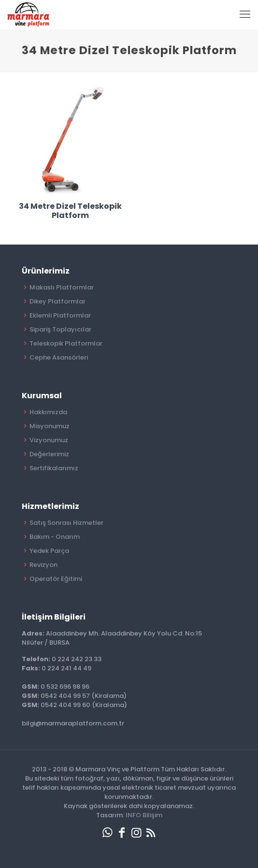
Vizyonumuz (49, 440)
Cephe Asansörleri (59, 357)
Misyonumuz (50, 426)
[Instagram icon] (136, 832)
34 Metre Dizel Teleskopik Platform (70, 211)
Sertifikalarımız (54, 468)
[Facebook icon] (122, 832)
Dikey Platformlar (57, 301)
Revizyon (43, 565)
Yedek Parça (49, 551)
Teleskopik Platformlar (66, 343)
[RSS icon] (151, 832)
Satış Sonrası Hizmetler (66, 523)
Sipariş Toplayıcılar (60, 329)
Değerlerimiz (49, 454)
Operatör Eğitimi (56, 579)
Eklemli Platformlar (60, 315)
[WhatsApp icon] (107, 832)
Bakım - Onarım (55, 537)
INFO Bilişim (144, 815)
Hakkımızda (48, 412)
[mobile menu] (245, 14)
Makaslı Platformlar (62, 287)
